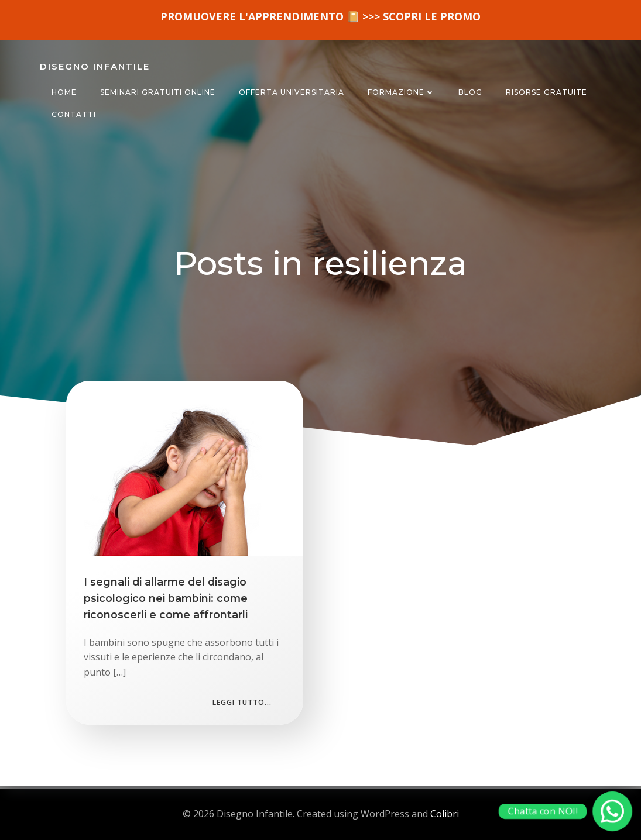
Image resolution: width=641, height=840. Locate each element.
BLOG (470, 92)
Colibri (445, 814)
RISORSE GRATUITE (546, 92)
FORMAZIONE (401, 92)
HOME (64, 92)
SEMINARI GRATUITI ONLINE (158, 92)
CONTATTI (74, 114)
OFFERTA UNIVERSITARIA (292, 92)
